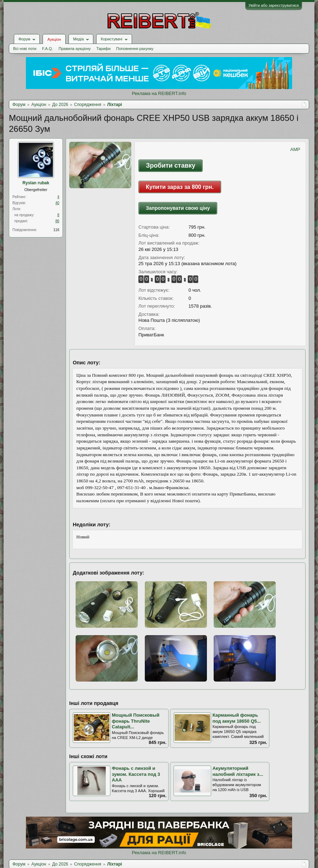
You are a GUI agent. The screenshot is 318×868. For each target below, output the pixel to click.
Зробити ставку (171, 166)
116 (56, 230)
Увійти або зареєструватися (274, 5)
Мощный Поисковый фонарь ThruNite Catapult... (136, 721)
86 (57, 221)
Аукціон (54, 39)
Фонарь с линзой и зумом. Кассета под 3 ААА (136, 774)
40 (57, 203)
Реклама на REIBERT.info (159, 93)
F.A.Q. (47, 49)
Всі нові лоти (25, 49)
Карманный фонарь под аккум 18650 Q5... (237, 718)
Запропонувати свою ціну (178, 208)
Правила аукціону (75, 49)
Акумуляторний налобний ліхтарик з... (238, 771)
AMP (295, 149)
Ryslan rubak (36, 183)
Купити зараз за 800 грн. (180, 187)
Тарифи (104, 49)
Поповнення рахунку (135, 49)
